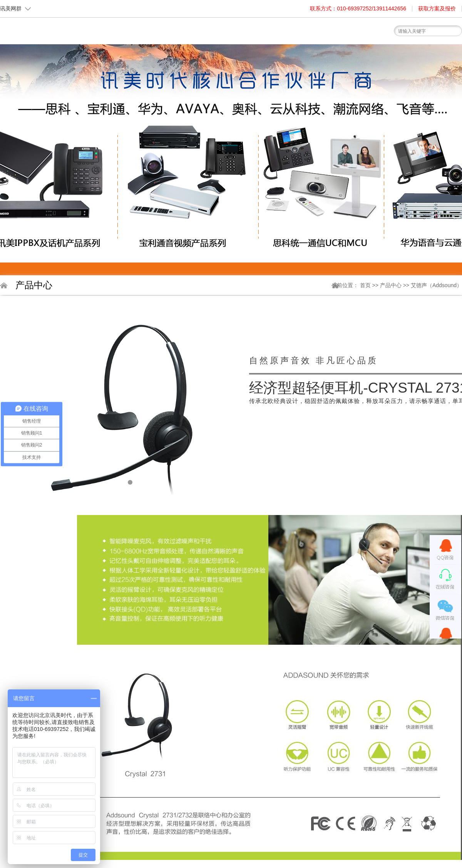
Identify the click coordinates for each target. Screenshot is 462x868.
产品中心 (392, 285)
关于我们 (187, 49)
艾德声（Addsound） (436, 285)
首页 (152, 47)
